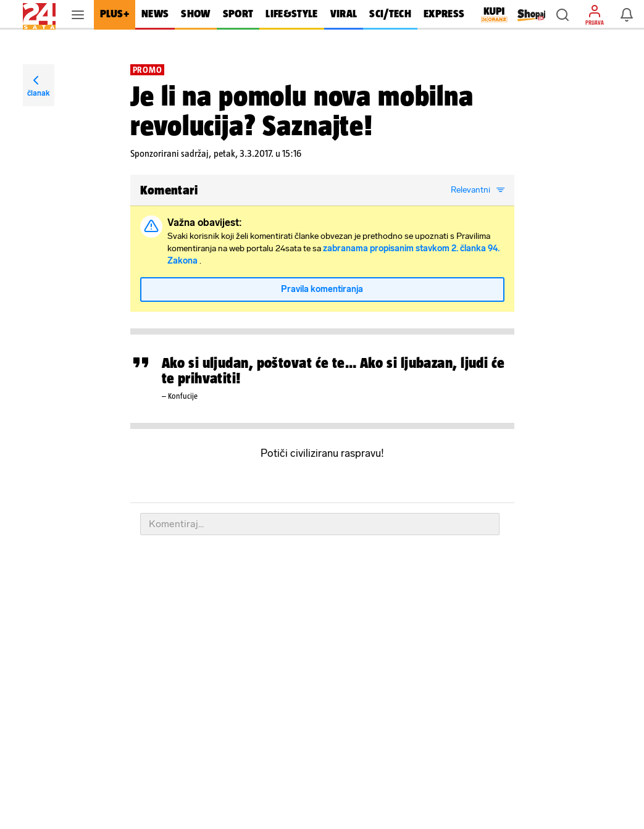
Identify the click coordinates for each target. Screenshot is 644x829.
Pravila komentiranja (322, 289)
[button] (562, 15)
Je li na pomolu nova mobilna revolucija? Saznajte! (302, 110)
